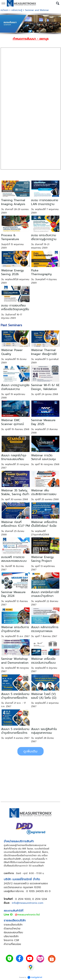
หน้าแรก (5, 10)
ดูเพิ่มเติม (30, 751)
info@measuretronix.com (28, 903)
